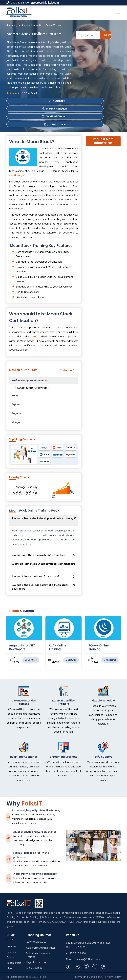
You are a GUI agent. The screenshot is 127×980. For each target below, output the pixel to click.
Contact (11, 957)
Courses (11, 952)
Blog (9, 968)
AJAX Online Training (58, 647)
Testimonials (14, 963)
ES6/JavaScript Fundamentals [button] (29, 381)
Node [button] (15, 395)
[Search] (90, 35)
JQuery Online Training (99, 647)
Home (9, 25)
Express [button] (16, 404)
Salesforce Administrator (41, 948)
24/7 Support (55, 101)
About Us (12, 947)
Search (107, 35)
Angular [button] (16, 413)
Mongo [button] (16, 422)
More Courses (34, 968)
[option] (24, 645)
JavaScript (22, 25)
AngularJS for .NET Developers (22, 647)
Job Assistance (55, 124)
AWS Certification (37, 942)
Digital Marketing (36, 962)
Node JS (19, 175)
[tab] (44, 381)
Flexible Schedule (55, 109)
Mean (34, 336)
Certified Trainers (55, 116)
